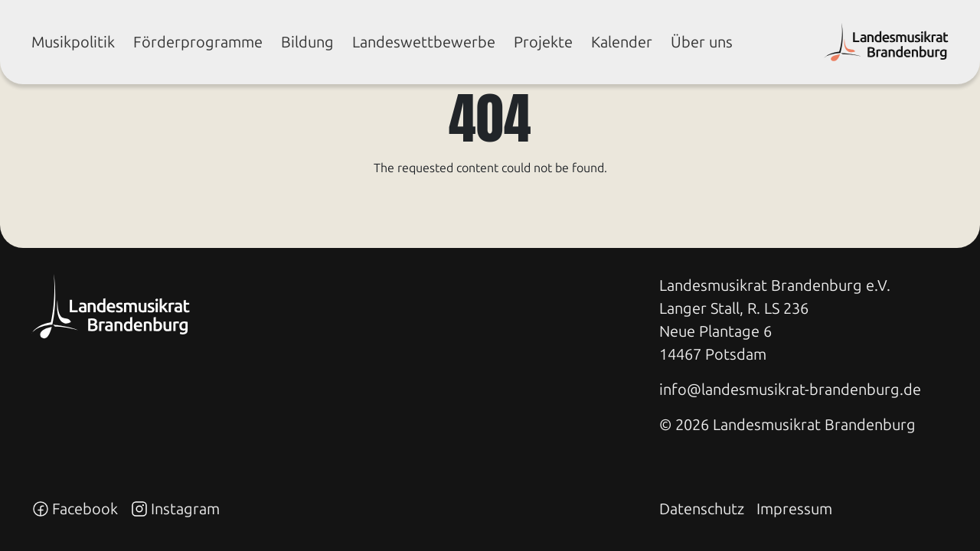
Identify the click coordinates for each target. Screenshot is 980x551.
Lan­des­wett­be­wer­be (424, 42)
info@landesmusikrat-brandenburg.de (790, 390)
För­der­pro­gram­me (198, 42)
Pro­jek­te (543, 42)
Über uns (702, 42)
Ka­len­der (622, 42)
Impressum (794, 509)
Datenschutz (702, 509)
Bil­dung (307, 42)
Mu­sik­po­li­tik (73, 42)
